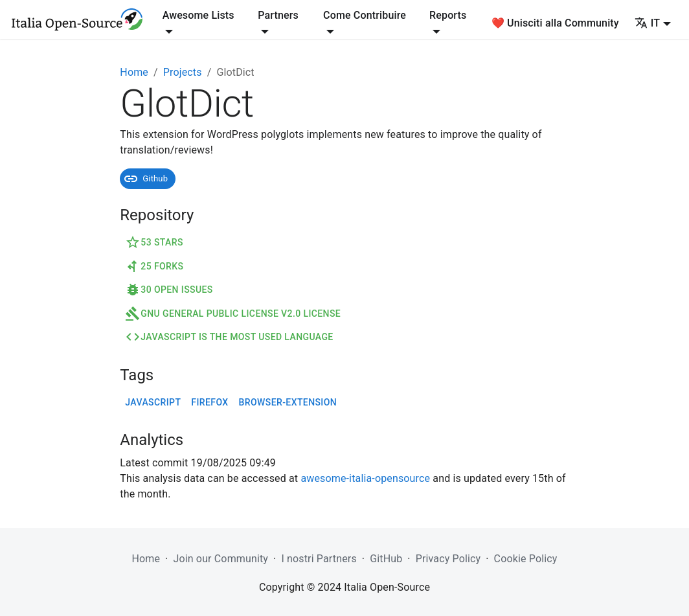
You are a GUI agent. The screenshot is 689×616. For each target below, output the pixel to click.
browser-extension (288, 402)
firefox (209, 402)
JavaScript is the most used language (229, 337)
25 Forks (154, 266)
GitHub (386, 559)
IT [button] (647, 23)
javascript (153, 402)
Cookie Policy (526, 559)
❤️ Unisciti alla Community (555, 23)
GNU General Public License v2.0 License (233, 314)
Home (134, 72)
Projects (183, 72)
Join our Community (220, 559)
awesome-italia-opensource (365, 478)
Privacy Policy (448, 559)
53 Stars (154, 242)
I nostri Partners (319, 559)
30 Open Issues (169, 290)
